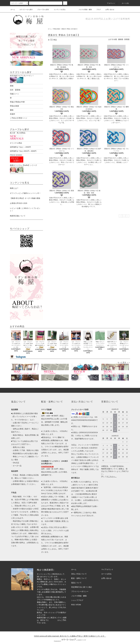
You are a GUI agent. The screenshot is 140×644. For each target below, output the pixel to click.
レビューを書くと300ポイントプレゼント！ (25, 207)
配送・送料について (79, 576)
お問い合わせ (108, 10)
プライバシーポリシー (80, 589)
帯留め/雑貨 (57, 29)
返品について (76, 580)
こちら (111, 474)
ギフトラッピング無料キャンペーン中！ (25, 191)
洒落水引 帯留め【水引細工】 (70, 29)
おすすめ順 (113, 39)
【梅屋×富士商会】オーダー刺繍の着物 (25, 196)
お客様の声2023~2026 (19, 201)
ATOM (79, 602)
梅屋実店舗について (18, 213)
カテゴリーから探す (25, 10)
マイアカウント (107, 567)
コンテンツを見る (58, 10)
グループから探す (42, 10)
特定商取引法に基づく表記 (82, 584)
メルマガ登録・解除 (84, 10)
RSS (73, 602)
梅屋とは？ (14, 186)
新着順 (127, 39)
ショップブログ (77, 598)
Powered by (70, 638)
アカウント (110, 3)
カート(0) (124, 3)
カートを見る (106, 571)
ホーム (13, 10)
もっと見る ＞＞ (124, 360)
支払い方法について (79, 571)
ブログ (97, 10)
